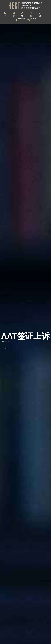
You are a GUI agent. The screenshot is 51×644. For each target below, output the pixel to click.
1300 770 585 (22, 19)
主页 (5, 16)
